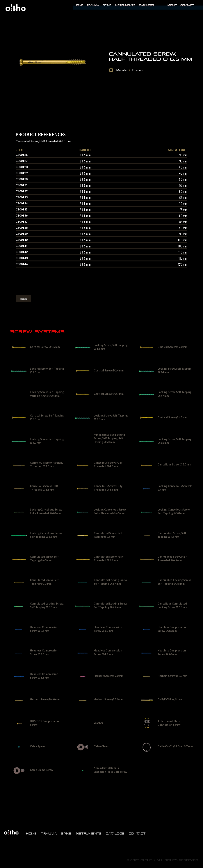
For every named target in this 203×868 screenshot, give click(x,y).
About (172, 5)
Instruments (89, 834)
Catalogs (146, 5)
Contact (187, 5)
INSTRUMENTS (125, 5)
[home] (16, 8)
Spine (107, 5)
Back (24, 299)
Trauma (93, 5)
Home (79, 5)
